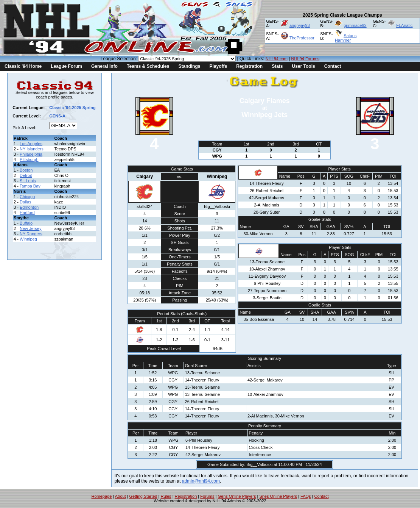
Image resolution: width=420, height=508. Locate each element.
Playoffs (218, 66)
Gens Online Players (237, 496)
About (121, 496)
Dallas (26, 202)
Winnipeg (28, 239)
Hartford (27, 213)
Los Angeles (31, 144)
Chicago (27, 197)
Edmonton (29, 207)
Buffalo (26, 223)
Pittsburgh (29, 159)
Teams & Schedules (148, 66)
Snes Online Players (278, 496)
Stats (277, 66)
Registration (249, 66)
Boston (26, 170)
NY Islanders (32, 149)
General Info (104, 66)
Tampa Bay (30, 186)
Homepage (102, 496)
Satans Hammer (346, 38)
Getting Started (143, 496)
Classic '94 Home (23, 66)
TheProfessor (302, 38)
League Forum (66, 66)
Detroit (26, 175)
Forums (207, 496)
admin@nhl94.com (201, 481)
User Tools (304, 66)
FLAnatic (404, 25)
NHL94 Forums (306, 59)
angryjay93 (300, 25)
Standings (189, 66)
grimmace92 (355, 25)
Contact (333, 66)
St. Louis (28, 181)
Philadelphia (31, 154)
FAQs (306, 496)
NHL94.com (277, 59)
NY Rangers (31, 234)
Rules (166, 496)
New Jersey (30, 228)
